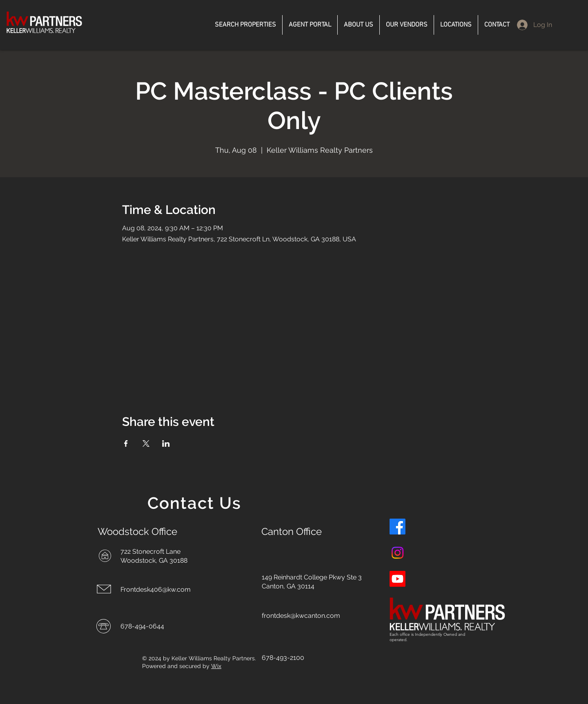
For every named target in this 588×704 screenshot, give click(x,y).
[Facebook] (398, 527)
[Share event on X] (146, 443)
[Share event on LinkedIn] (166, 443)
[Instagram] (398, 553)
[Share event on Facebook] (126, 443)
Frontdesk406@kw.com (156, 589)
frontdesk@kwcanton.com (301, 616)
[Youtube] (398, 579)
